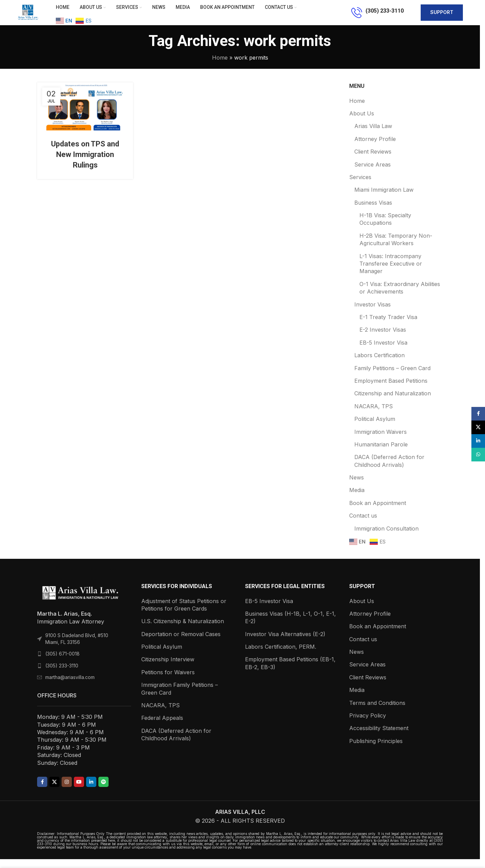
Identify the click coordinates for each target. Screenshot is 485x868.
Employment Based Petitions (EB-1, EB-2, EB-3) (290, 672)
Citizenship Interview (168, 668)
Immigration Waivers (381, 441)
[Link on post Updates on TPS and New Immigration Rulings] (85, 115)
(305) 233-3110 (62, 674)
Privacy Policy (368, 724)
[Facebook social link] (42, 791)
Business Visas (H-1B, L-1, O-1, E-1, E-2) (290, 626)
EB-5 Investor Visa (383, 351)
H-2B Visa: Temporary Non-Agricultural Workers (396, 248)
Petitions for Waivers (168, 681)
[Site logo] (32, 16)
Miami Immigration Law (384, 199)
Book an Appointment (378, 512)
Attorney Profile (375, 148)
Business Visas (373, 211)
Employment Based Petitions (391, 390)
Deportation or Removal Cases (181, 643)
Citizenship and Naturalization (393, 403)
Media (357, 499)
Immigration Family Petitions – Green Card (180, 697)
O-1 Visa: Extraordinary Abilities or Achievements (400, 297)
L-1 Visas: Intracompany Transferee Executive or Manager (391, 273)
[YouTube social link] (79, 791)
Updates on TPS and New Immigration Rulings (85, 163)
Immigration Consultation (386, 537)
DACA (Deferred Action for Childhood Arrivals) (389, 470)
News (357, 486)
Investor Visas (373, 313)
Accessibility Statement (379, 737)
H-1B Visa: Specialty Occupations (385, 228)
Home (220, 66)
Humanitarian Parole (381, 453)
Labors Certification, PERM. (281, 656)
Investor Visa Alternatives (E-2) (285, 643)
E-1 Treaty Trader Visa (388, 326)
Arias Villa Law (373, 135)
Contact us (363, 524)
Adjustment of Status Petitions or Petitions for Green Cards (184, 614)
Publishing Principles (376, 750)
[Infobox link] (377, 17)
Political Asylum (375, 428)
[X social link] (54, 791)
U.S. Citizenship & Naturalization (183, 630)
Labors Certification (379, 364)
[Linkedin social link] (91, 791)
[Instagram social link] (67, 791)
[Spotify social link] (103, 791)
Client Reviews (373, 160)
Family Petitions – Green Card (392, 377)
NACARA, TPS (374, 415)
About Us (362, 122)
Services (360, 186)
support (442, 17)
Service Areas (373, 173)
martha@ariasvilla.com (70, 686)
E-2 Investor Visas (383, 339)
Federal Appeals (162, 727)
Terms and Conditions (377, 712)
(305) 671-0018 (62, 662)
